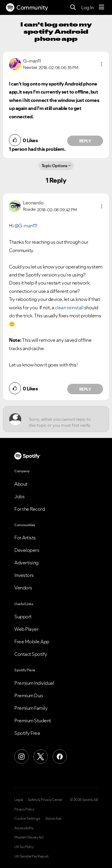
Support (23, 617)
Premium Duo (29, 695)
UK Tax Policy (24, 847)
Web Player (26, 629)
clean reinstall (69, 308)
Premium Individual (34, 683)
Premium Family (31, 708)
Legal (19, 800)
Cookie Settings (27, 819)
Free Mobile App (32, 642)
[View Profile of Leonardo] (33, 203)
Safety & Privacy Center (45, 800)
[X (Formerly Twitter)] (41, 757)
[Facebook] (60, 757)
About (21, 484)
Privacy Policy (24, 809)
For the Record (30, 509)
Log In (87, 7)
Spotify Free (27, 733)
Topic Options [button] (55, 166)
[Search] (73, 8)
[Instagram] (22, 757)
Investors (24, 575)
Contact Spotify (31, 654)
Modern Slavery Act (29, 837)
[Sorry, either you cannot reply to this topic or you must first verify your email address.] (61, 419)
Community (27, 7)
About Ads (53, 819)
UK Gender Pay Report (31, 856)
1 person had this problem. (37, 149)
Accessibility (24, 828)
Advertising (26, 563)
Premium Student (33, 721)
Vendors (23, 588)
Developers (27, 550)
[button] (102, 64)
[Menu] (102, 7)
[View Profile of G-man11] (32, 61)
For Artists (25, 538)
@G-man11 (25, 226)
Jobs (19, 496)
